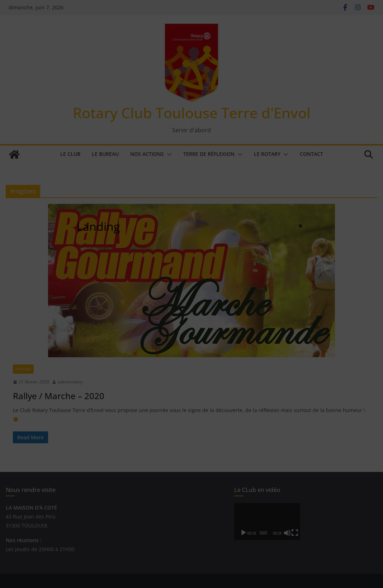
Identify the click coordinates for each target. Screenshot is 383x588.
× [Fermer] (300, 226)
